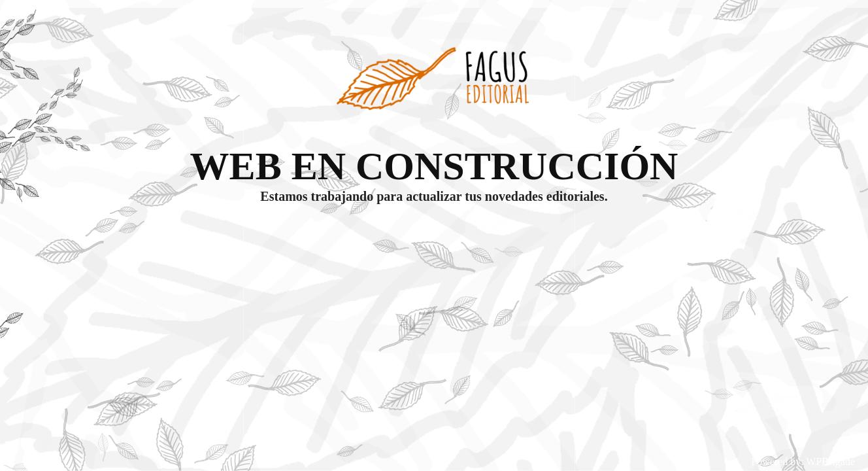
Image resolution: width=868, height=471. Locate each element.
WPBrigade (830, 462)
